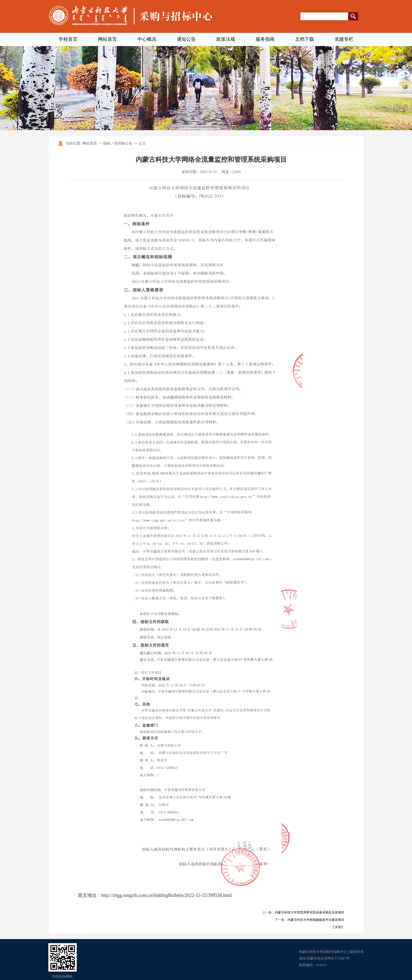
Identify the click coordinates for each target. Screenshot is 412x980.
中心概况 (147, 39)
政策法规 (226, 39)
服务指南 (265, 39)
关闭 (338, 927)
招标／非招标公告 (118, 143)
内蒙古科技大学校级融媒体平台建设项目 (316, 920)
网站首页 (107, 39)
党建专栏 (344, 39)
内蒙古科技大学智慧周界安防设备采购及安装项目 (310, 912)
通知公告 (186, 39)
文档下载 (305, 39)
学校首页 (68, 39)
